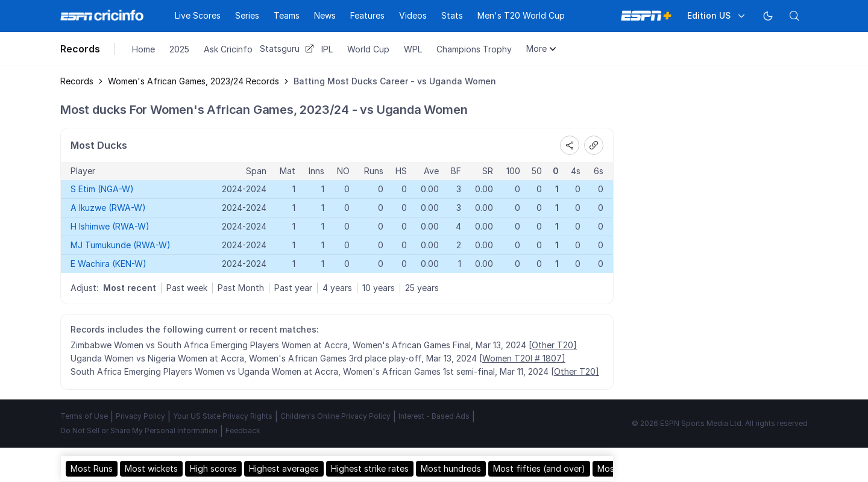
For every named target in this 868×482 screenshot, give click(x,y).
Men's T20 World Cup (521, 15)
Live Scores (198, 15)
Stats (452, 15)
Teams (287, 15)
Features (367, 15)
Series (247, 15)
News (325, 15)
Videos (413, 15)
